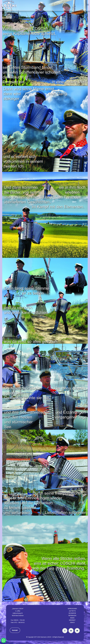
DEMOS (72, 622)
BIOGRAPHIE (72, 613)
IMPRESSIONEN (72, 609)
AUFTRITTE (72, 611)
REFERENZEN (72, 616)
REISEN (72, 618)
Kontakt (15, 630)
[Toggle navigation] (88, 5)
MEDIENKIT (72, 620)
